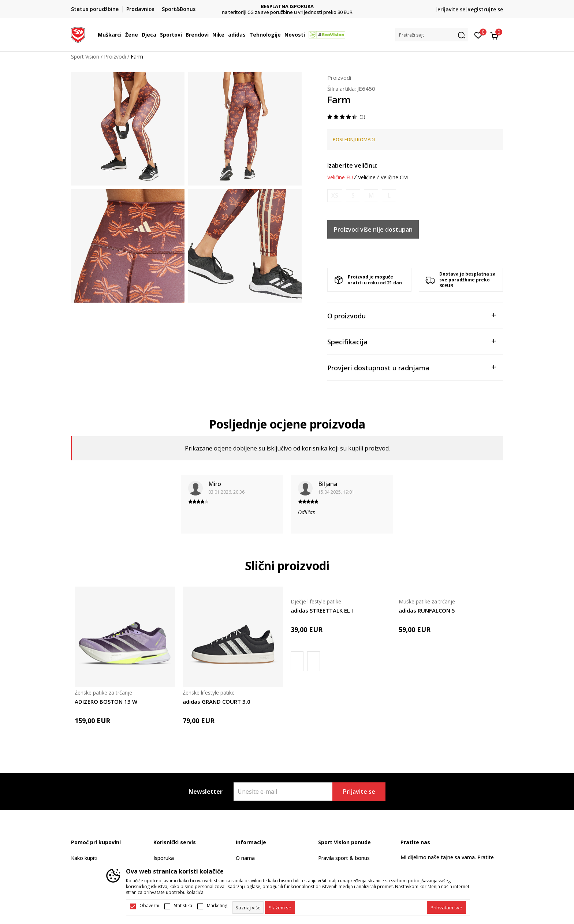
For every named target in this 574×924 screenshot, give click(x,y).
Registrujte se (485, 9)
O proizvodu (411, 315)
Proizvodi (115, 57)
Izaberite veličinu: (352, 165)
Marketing (217, 906)
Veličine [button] (367, 177)
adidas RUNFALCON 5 (427, 610)
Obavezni (149, 906)
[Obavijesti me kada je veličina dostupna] (335, 196)
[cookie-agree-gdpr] (280, 908)
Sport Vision (85, 57)
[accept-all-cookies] (446, 908)
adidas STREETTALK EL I (322, 610)
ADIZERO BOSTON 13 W (106, 702)
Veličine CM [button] (394, 177)
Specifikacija (411, 341)
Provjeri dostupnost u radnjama (411, 367)
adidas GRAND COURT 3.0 (217, 702)
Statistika (183, 906)
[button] (432, 35)
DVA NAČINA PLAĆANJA (287, 6)
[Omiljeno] (478, 35)
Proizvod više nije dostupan (373, 229)
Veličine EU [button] (340, 177)
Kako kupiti (84, 858)
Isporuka (164, 858)
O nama (245, 858)
